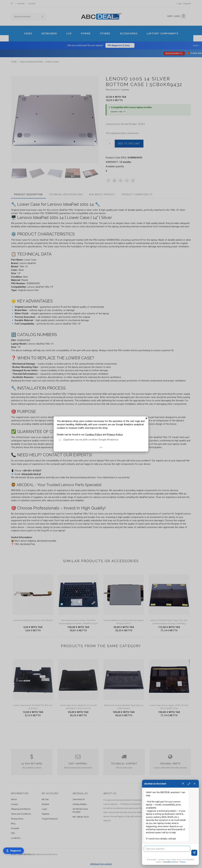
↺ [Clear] (183, 784)
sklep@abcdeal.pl (170, 862)
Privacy (182, 862)
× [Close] (195, 784)
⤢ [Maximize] (189, 784)
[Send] (194, 853)
